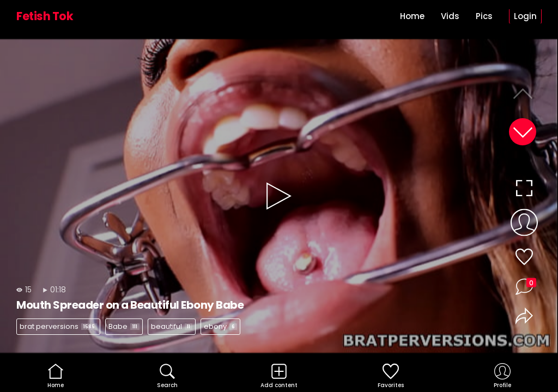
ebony (220, 326)
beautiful (172, 326)
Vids (450, 16)
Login (525, 16)
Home (412, 16)
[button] (523, 132)
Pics (484, 16)
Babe (124, 326)
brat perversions (58, 326)
